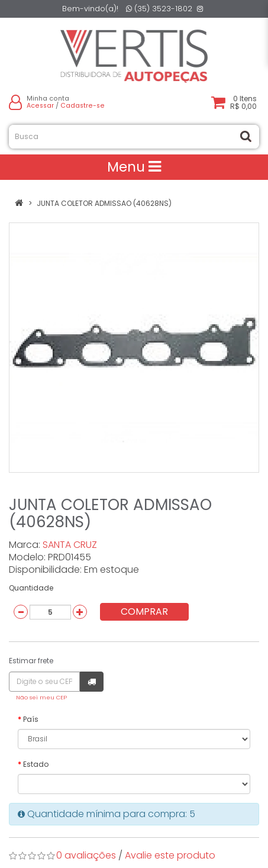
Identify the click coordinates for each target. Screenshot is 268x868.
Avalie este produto (170, 855)
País (31, 719)
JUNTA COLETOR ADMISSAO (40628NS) (104, 203)
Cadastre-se (83, 106)
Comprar (144, 612)
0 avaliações (86, 855)
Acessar (40, 106)
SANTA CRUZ (70, 545)
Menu (134, 167)
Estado (36, 764)
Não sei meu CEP (41, 697)
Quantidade (31, 588)
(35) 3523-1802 (159, 9)
